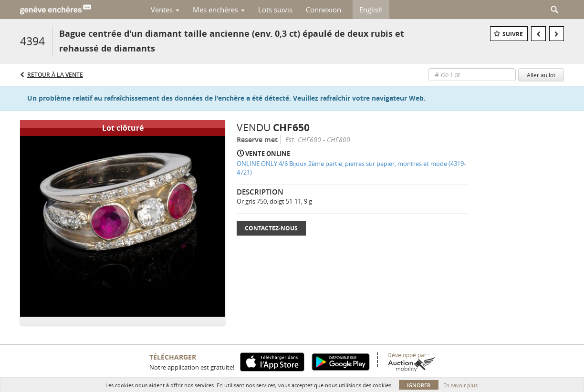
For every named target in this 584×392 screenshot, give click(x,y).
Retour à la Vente (55, 75)
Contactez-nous (271, 228)
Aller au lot (541, 75)
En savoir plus (460, 385)
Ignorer (419, 385)
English (371, 10)
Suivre (513, 34)
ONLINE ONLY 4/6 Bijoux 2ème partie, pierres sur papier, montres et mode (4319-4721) (351, 168)
